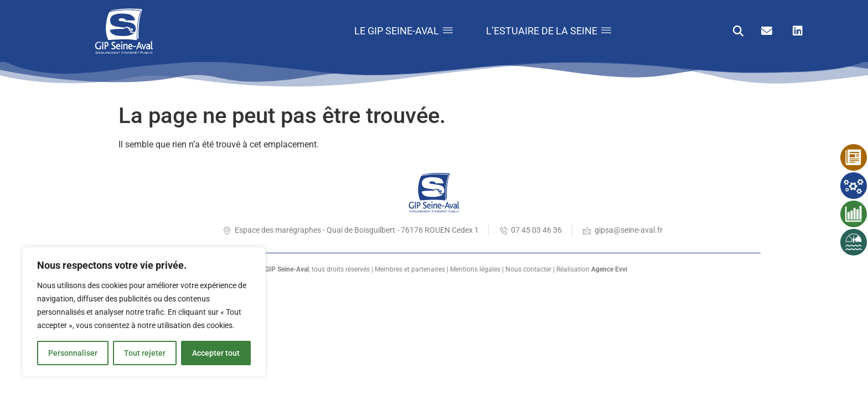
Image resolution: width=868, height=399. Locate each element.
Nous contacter (528, 269)
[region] (144, 312)
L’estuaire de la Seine (549, 31)
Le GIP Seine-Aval (404, 31)
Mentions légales (475, 269)
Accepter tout (216, 353)
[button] (738, 31)
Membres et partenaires (410, 269)
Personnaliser (73, 353)
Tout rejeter (145, 353)
